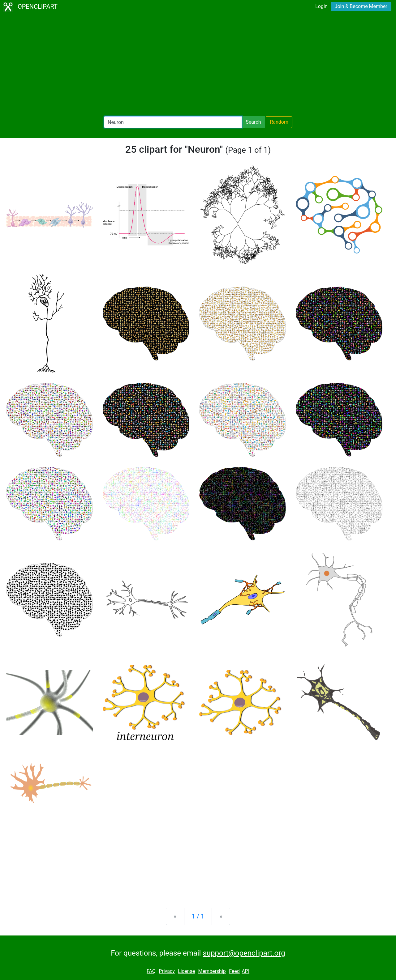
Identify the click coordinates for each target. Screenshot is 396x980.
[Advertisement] (198, 65)
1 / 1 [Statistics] (198, 916)
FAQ (151, 971)
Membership (212, 971)
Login (321, 6)
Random (279, 122)
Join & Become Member (361, 6)
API (245, 971)
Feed (234, 971)
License (186, 971)
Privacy (167, 971)
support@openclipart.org (244, 953)
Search (253, 122)
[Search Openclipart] (173, 122)
